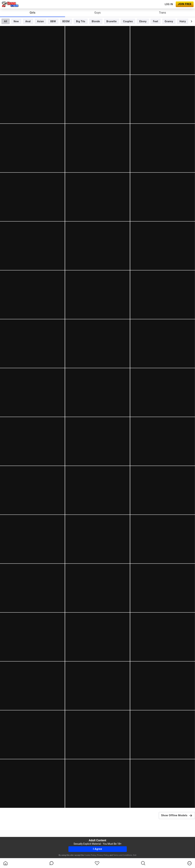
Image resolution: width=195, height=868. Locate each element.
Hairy (183, 21)
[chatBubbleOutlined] (52, 863)
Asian (40, 21)
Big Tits (81, 21)
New (16, 21)
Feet (156, 21)
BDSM (66, 21)
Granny (169, 21)
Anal (28, 21)
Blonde (96, 21)
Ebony (143, 21)
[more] (190, 863)
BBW (53, 21)
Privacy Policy (103, 855)
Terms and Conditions (123, 855)
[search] (143, 863)
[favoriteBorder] (97, 863)
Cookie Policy (90, 855)
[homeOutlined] (5, 863)
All (5, 21)
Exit (135, 855)
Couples (128, 21)
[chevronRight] (191, 21)
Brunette (112, 21)
